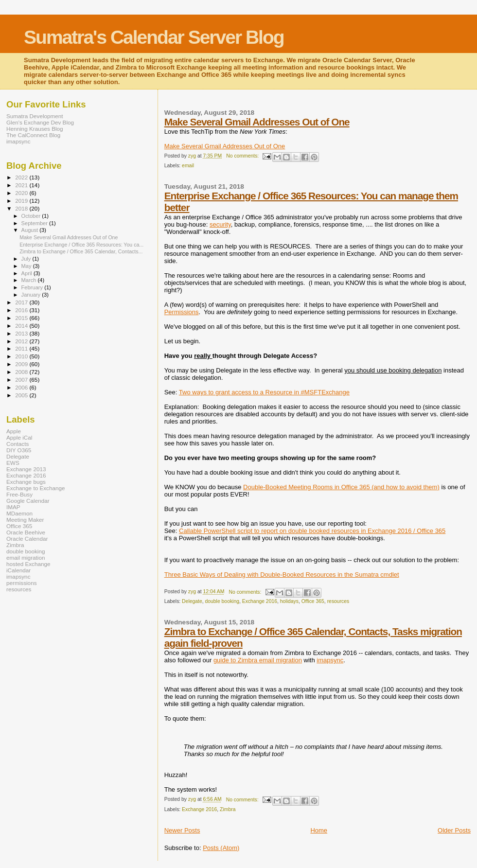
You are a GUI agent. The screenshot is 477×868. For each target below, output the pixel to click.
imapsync (330, 660)
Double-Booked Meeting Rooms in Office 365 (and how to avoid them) (341, 487)
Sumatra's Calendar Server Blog (154, 37)
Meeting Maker (25, 520)
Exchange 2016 (260, 601)
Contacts (18, 444)
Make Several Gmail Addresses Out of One (257, 122)
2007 (22, 380)
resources (338, 601)
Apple (14, 431)
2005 (22, 395)
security (220, 224)
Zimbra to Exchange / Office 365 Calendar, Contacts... (81, 251)
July (27, 259)
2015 (22, 318)
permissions (22, 583)
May (27, 266)
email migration (26, 558)
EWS (13, 463)
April (27, 273)
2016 (22, 310)
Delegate (192, 601)
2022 (22, 177)
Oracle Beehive (26, 532)
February (33, 287)
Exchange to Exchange (36, 488)
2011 (22, 348)
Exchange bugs (26, 482)
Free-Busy (19, 494)
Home (319, 830)
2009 (22, 364)
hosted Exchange (28, 564)
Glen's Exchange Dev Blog (40, 122)
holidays (289, 601)
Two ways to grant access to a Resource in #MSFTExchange (264, 392)
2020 (22, 193)
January (32, 295)
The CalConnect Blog (33, 135)
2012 (22, 341)
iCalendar (18, 570)
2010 (22, 356)
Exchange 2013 (26, 469)
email (188, 166)
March (30, 280)
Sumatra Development (35, 116)
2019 (22, 201)
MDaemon (19, 513)
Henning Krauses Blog (35, 129)
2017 (22, 302)
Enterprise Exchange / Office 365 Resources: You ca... (81, 245)
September (35, 223)
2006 (22, 387)
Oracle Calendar (27, 539)
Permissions (182, 312)
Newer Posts (182, 830)
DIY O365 (19, 450)
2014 (22, 326)
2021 (22, 185)
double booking (222, 601)
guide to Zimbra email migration (258, 660)
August (31, 230)
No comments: (243, 156)
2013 (22, 333)
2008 (22, 372)
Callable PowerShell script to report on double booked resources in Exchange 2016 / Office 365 (312, 531)
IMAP (13, 507)
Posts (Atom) (221, 848)
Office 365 (313, 601)
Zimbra (228, 809)
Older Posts (454, 830)
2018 (22, 208)
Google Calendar (28, 501)
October (32, 216)
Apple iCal (19, 437)
